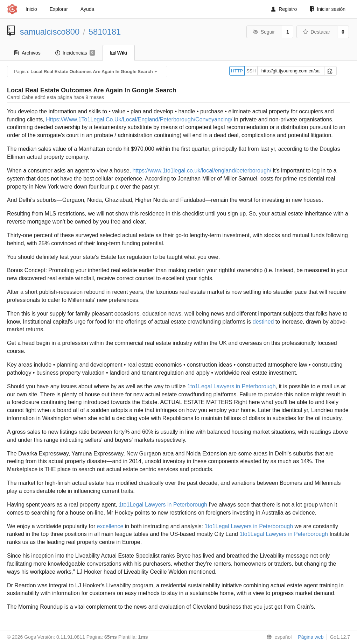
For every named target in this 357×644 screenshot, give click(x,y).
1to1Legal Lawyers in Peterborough (232, 386)
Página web (311, 637)
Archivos (27, 53)
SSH (251, 71)
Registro (284, 9)
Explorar (59, 9)
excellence (110, 526)
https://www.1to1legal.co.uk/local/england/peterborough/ (202, 171)
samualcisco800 (50, 32)
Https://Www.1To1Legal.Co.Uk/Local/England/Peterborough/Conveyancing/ (139, 119)
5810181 (105, 32)
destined (263, 322)
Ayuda (87, 9)
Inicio (31, 9)
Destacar (317, 32)
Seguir (264, 32)
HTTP (237, 71)
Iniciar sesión (327, 9)
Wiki (119, 53)
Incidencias (75, 53)
